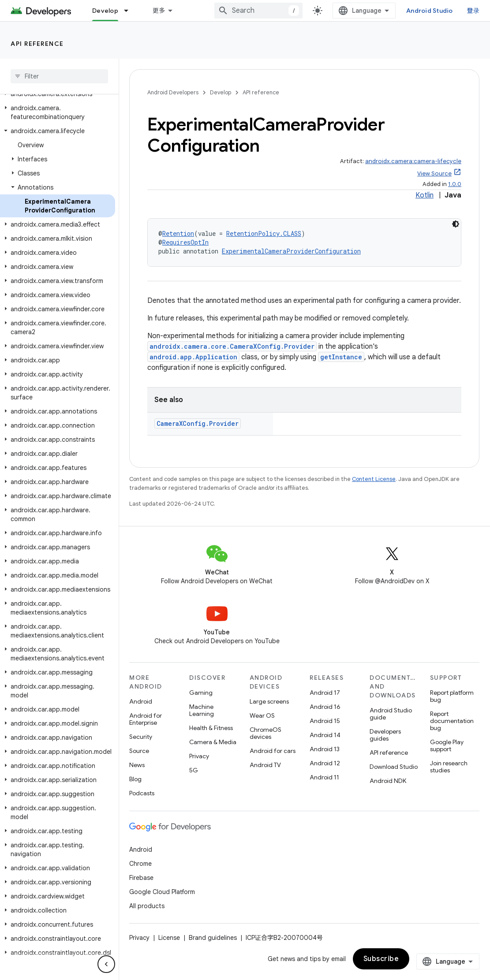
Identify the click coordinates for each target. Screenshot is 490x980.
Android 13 (325, 749)
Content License (374, 479)
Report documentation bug (452, 721)
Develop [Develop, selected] (105, 11)
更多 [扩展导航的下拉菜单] (159, 11)
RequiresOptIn (185, 242)
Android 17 (325, 693)
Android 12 (325, 763)
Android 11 (324, 777)
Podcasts (142, 793)
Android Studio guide (391, 714)
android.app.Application (193, 357)
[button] (58, 112)
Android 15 (325, 721)
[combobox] (258, 11)
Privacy (199, 756)
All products (147, 906)
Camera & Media (213, 742)
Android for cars (273, 751)
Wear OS (262, 715)
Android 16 (325, 707)
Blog (135, 779)
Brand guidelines (213, 938)
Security (141, 737)
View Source (434, 173)
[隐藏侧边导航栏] (106, 964)
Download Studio (394, 767)
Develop (221, 92)
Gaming (201, 693)
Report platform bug (452, 696)
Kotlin (425, 195)
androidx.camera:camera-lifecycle (413, 161)
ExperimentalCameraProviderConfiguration (291, 251)
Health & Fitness (211, 728)
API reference (37, 44)
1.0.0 (455, 184)
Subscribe (381, 959)
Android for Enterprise (146, 719)
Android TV (265, 765)
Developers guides (385, 735)
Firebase (141, 878)
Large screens (269, 701)
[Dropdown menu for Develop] (130, 11)
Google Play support (447, 745)
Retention (178, 233)
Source (139, 751)
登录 (473, 11)
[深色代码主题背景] (456, 224)
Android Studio (430, 11)
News (137, 765)
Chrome (140, 864)
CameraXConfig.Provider (198, 423)
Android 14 (325, 735)
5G (194, 770)
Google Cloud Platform (162, 892)
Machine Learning (202, 710)
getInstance (341, 357)
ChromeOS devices (266, 733)
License (169, 938)
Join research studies (449, 767)
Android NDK (388, 781)
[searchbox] (59, 76)
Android (141, 701)
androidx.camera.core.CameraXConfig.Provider (232, 346)
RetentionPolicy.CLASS (264, 233)
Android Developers (173, 92)
